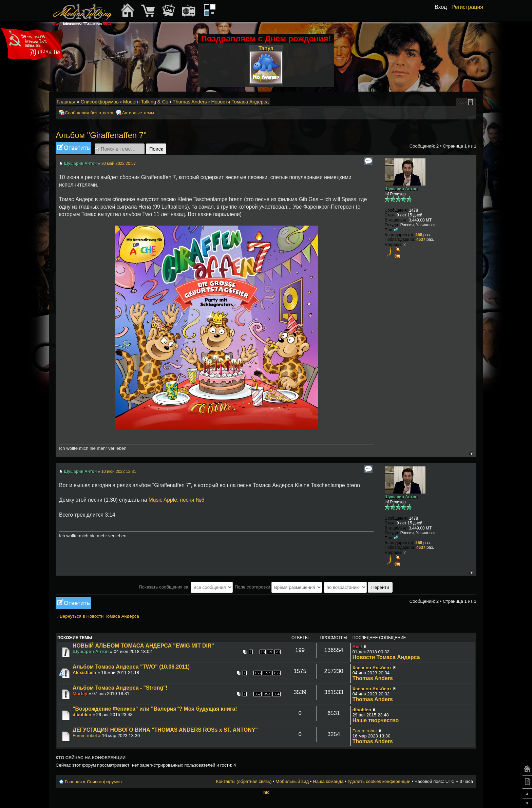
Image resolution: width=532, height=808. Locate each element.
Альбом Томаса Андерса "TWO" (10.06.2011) (131, 667)
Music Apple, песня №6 (176, 500)
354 (277, 694)
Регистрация (467, 7)
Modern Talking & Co (146, 102)
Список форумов (100, 102)
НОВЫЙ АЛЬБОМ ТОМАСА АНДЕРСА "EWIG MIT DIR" (143, 646)
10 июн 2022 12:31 (119, 472)
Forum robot (85, 736)
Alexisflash (84, 672)
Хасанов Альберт (372, 668)
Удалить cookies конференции (379, 781)
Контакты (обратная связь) (244, 781)
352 (258, 694)
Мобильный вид (472, 102)
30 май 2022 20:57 (119, 163)
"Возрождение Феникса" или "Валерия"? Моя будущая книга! (155, 709)
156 (258, 673)
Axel (357, 647)
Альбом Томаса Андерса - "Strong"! (120, 688)
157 (267, 673)
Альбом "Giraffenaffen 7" (101, 135)
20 (278, 652)
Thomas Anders (190, 102)
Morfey (80, 694)
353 (267, 694)
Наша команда (328, 781)
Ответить (73, 148)
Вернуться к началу (471, 453)
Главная (66, 102)
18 (263, 652)
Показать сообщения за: (186, 587)
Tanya (266, 48)
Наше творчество (376, 720)
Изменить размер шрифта (462, 102)
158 (277, 673)
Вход (441, 7)
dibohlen (82, 715)
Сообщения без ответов (90, 113)
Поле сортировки (278, 587)
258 (419, 235)
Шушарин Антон (80, 163)
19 (270, 652)
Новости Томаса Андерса (240, 102)
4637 (421, 239)
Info (266, 792)
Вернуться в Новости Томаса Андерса (99, 616)
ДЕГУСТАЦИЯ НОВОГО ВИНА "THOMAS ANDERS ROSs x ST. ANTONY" (165, 730)
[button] (443, 15)
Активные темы (138, 113)
